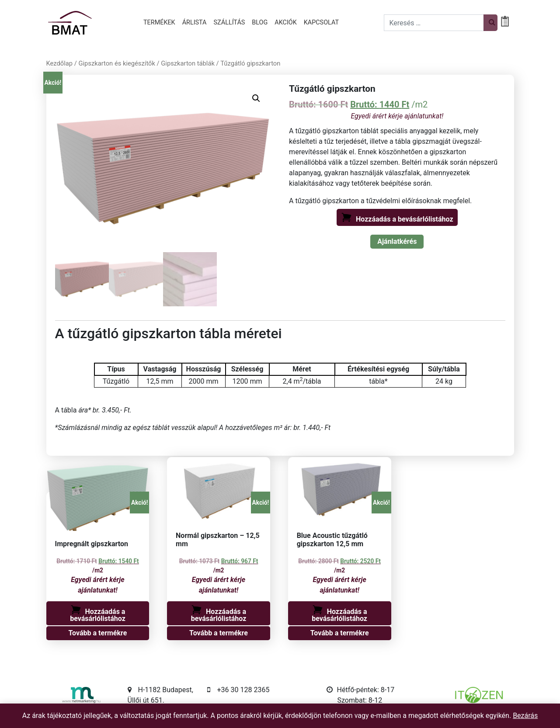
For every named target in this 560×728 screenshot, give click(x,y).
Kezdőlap (60, 63)
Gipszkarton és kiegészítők (117, 63)
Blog (260, 23)
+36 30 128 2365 (243, 692)
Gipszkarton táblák (188, 63)
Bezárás (525, 716)
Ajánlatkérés (397, 241)
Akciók (285, 23)
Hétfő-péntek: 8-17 (366, 692)
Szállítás (230, 23)
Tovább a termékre (98, 635)
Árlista (195, 23)
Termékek (159, 23)
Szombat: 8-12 (360, 702)
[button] (256, 98)
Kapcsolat (321, 23)
